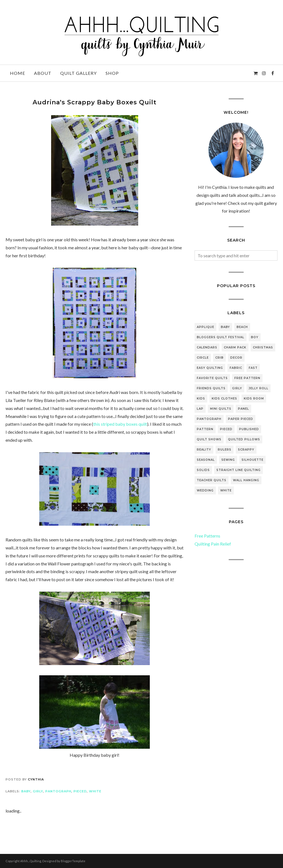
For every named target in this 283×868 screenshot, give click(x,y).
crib (219, 358)
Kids (201, 399)
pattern (205, 429)
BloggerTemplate (73, 861)
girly (38, 791)
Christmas (263, 347)
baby (26, 791)
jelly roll (259, 388)
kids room (254, 399)
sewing (228, 460)
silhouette (252, 460)
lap (200, 409)
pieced (80, 791)
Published (249, 429)
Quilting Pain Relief (213, 544)
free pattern (247, 378)
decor (236, 358)
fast (253, 368)
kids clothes (224, 399)
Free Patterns (207, 536)
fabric (236, 368)
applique (205, 327)
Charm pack (235, 347)
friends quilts (211, 388)
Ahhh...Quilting (31, 861)
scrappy (246, 450)
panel (243, 409)
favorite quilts (212, 378)
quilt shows (209, 439)
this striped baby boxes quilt (120, 424)
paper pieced (241, 419)
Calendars (207, 347)
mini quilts (221, 409)
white (95, 791)
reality (204, 450)
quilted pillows (244, 439)
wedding (205, 490)
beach (242, 327)
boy (255, 337)
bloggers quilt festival (221, 337)
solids (203, 470)
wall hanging (246, 480)
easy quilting (210, 368)
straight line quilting (239, 470)
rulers (225, 450)
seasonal (206, 460)
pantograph (58, 791)
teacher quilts (212, 480)
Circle (203, 358)
